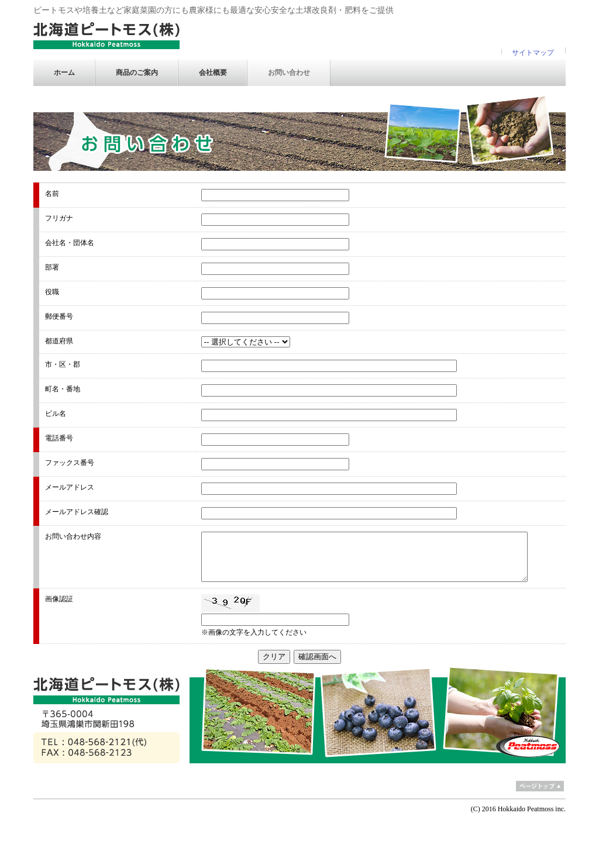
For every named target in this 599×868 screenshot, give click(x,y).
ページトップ (540, 786)
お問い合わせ (289, 73)
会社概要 (213, 73)
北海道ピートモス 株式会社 (106, 36)
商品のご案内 (137, 73)
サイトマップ (533, 53)
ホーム (64, 73)
